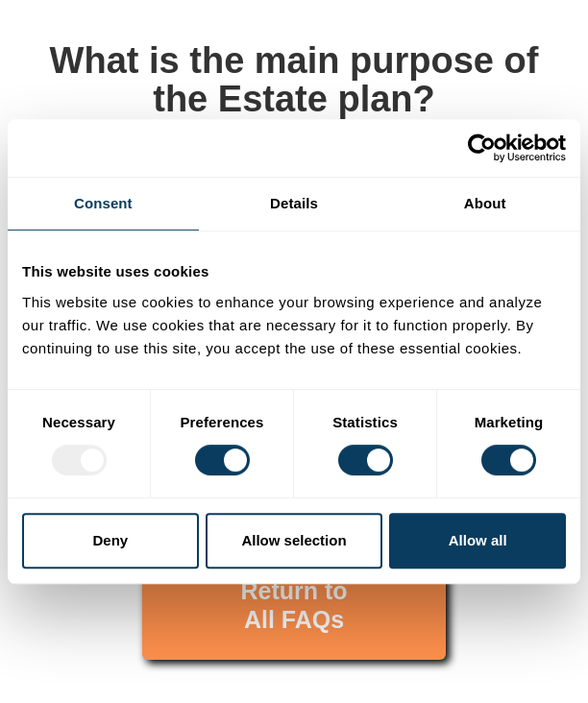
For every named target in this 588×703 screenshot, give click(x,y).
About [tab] (485, 203)
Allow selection (294, 540)
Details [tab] (294, 203)
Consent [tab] (103, 203)
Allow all (478, 540)
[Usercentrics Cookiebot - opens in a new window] (482, 148)
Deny (110, 540)
